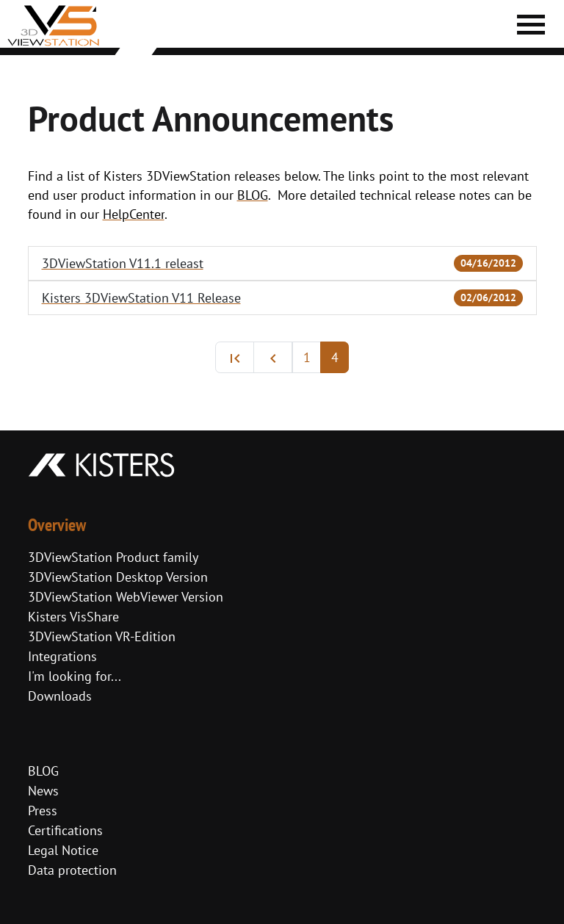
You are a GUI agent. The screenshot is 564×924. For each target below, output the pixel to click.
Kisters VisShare (73, 617)
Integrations (62, 656)
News (43, 791)
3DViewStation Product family (113, 557)
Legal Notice (63, 850)
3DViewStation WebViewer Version (126, 597)
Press (43, 811)
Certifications (65, 830)
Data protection (72, 870)
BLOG (43, 771)
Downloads (60, 696)
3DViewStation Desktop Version (118, 577)
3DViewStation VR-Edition (102, 636)
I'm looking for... (75, 676)
